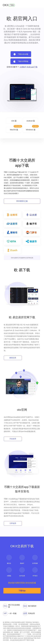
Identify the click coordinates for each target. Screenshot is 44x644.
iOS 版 (14, 121)
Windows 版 (31, 130)
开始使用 (13, 439)
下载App (22, 591)
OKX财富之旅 (22, 201)
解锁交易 (13, 358)
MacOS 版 (14, 130)
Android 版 (31, 121)
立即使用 (13, 523)
